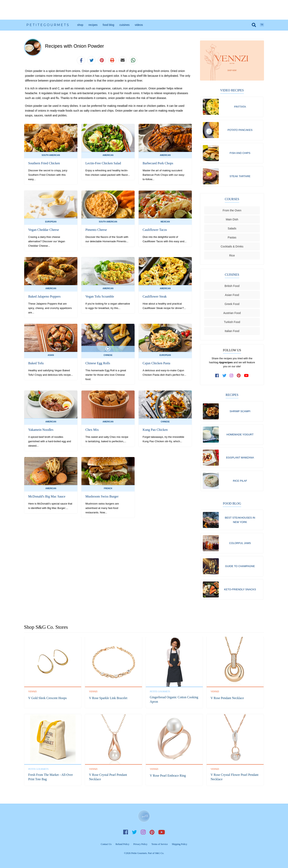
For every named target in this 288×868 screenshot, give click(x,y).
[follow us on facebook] (217, 377)
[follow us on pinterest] (239, 377)
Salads (232, 230)
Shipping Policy (179, 844)
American (108, 155)
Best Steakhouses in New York (240, 522)
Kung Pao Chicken (155, 430)
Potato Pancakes (240, 130)
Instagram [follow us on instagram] (143, 832)
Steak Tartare (240, 177)
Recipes (93, 25)
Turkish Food (232, 323)
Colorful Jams (240, 546)
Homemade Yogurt (240, 436)
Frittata (240, 107)
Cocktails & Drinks (232, 248)
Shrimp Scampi (240, 412)
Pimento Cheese (96, 230)
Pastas (232, 239)
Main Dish (232, 221)
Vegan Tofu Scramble (99, 296)
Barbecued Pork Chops (157, 163)
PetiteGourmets (48, 25)
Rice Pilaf (240, 483)
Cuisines (124, 25)
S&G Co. (159, 853)
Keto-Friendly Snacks (240, 593)
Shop (80, 25)
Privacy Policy (140, 844)
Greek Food (232, 305)
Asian (51, 355)
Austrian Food (232, 314)
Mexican (165, 222)
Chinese (108, 355)
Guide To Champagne (240, 569)
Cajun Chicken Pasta (156, 363)
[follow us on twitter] (224, 377)
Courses (232, 200)
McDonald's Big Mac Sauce (46, 496)
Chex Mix (92, 430)
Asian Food (232, 296)
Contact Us (106, 844)
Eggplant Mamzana (240, 459)
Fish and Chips (240, 154)
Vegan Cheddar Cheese (43, 230)
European (51, 222)
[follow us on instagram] (232, 377)
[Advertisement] (144, 10)
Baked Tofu (36, 363)
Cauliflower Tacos (154, 230)
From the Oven (232, 212)
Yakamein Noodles (40, 430)
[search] (254, 25)
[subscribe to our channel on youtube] (246, 377)
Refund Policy (122, 844)
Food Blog (109, 25)
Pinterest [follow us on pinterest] (152, 832)
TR (262, 25)
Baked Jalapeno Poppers (44, 296)
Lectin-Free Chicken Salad (103, 163)
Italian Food (232, 332)
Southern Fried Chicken (43, 163)
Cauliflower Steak (154, 296)
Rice (232, 257)
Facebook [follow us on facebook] (126, 832)
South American (51, 155)
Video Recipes (232, 90)
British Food (232, 287)
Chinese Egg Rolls (97, 363)
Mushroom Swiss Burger (101, 496)
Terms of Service (160, 844)
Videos (139, 25)
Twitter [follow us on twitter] (134, 832)
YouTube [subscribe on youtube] (162, 832)
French (108, 488)
